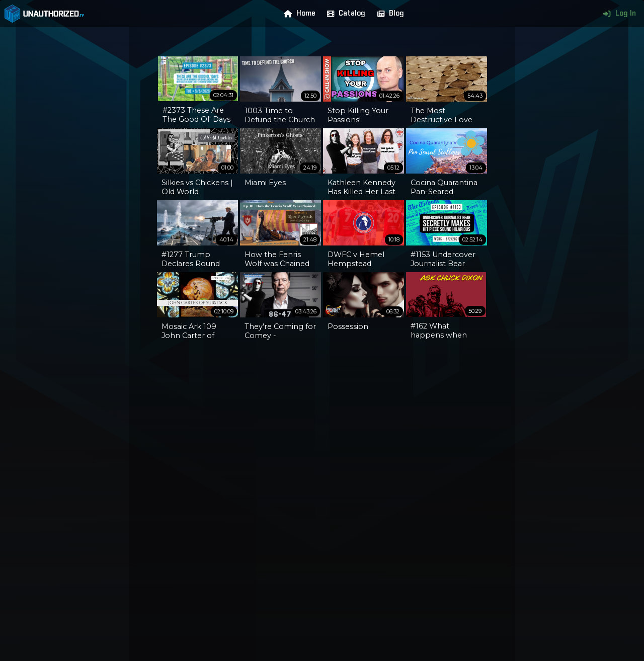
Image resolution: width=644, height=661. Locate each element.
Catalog (344, 14)
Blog (388, 14)
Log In (617, 14)
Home (297, 14)
